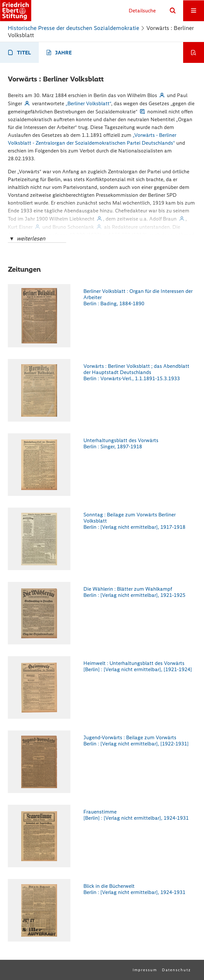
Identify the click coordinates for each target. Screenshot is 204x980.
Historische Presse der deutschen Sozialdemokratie (73, 28)
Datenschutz (176, 970)
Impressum (145, 970)
